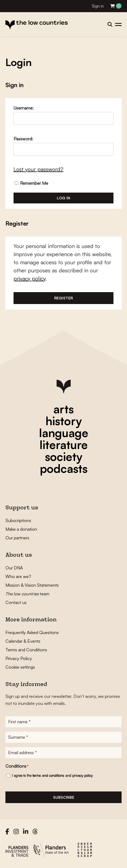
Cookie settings (20, 667)
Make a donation (21, 529)
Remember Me (31, 183)
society (64, 457)
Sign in (98, 6)
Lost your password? (38, 169)
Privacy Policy (19, 658)
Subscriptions (18, 520)
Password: (23, 139)
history (64, 421)
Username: (24, 108)
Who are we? (18, 576)
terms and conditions (48, 775)
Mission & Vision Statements (32, 585)
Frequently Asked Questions (32, 632)
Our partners (17, 538)
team (27, 594)
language (64, 433)
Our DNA (14, 568)
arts (63, 409)
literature (64, 445)
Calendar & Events (23, 641)
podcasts (64, 468)
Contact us (16, 602)
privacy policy (29, 278)
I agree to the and (52, 775)
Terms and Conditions (26, 650)
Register (63, 298)
